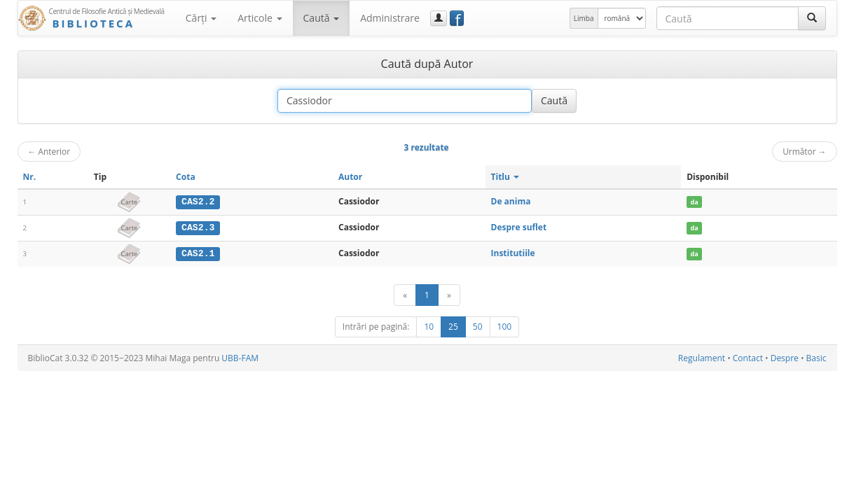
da (695, 202)
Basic (817, 357)
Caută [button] (322, 18)
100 (505, 326)
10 (429, 326)
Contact (748, 357)
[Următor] (449, 294)
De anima (511, 201)
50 (478, 326)
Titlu (505, 177)
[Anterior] (405, 294)
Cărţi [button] (201, 18)
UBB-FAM (240, 357)
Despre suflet (519, 227)
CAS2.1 (198, 253)
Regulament (702, 357)
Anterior (49, 151)
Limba (584, 18)
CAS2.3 (198, 227)
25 (453, 326)
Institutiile (513, 252)
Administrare (390, 18)
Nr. (30, 177)
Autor (350, 177)
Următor (804, 151)
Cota (186, 177)
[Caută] (812, 18)
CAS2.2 (198, 202)
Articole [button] (260, 18)
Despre (785, 357)
